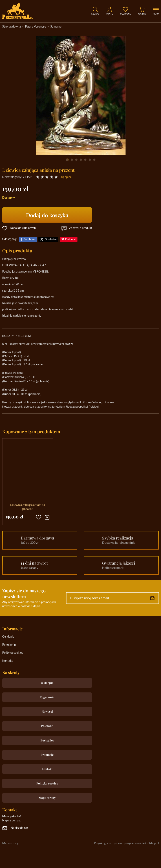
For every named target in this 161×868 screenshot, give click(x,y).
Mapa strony (47, 798)
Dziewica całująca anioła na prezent (28, 507)
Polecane (47, 726)
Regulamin (9, 645)
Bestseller (47, 740)
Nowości (47, 711)
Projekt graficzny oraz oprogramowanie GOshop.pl (126, 843)
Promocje (47, 755)
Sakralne (56, 27)
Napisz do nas (20, 828)
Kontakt (8, 661)
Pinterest (70, 239)
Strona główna (12, 27)
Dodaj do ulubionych (23, 228)
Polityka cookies (13, 653)
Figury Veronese (36, 27)
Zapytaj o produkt (81, 228)
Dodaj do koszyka (47, 215)
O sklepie (8, 637)
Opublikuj (51, 239)
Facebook (29, 239)
